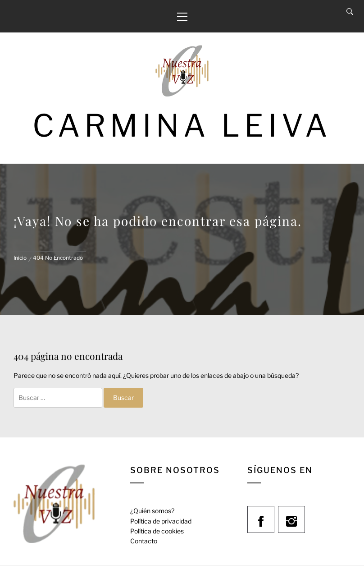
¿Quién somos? (152, 511)
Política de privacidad (161, 521)
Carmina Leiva (182, 126)
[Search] (350, 12)
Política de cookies (157, 531)
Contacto (144, 541)
